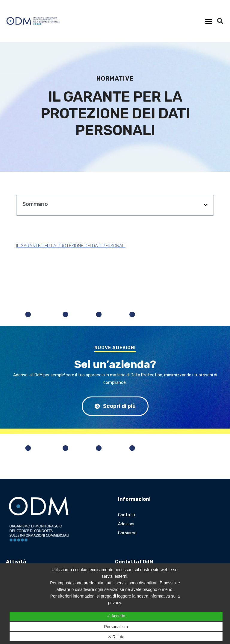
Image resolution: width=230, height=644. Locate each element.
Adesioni (126, 524)
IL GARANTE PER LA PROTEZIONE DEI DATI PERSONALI (71, 246)
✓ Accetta (116, 616)
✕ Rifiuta (116, 637)
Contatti (127, 515)
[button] (208, 21)
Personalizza (116, 627)
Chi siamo (127, 533)
